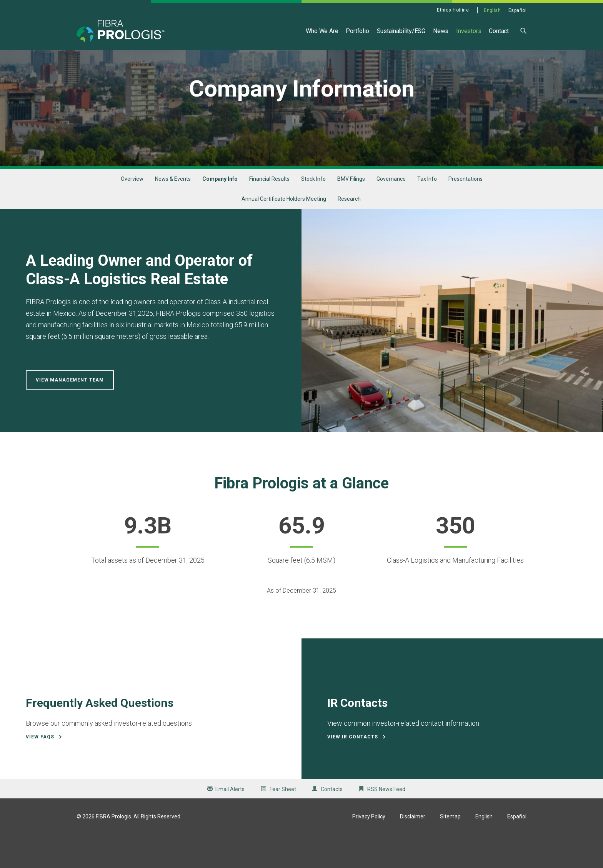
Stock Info (313, 212)
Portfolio (357, 31)
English (492, 10)
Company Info (220, 212)
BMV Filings (351, 212)
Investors (469, 31)
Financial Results (269, 212)
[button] (523, 30)
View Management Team (70, 414)
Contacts (332, 823)
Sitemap (450, 850)
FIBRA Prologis (113, 850)
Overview (132, 212)
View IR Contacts (353, 770)
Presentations (466, 212)
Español (517, 10)
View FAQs (40, 770)
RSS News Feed (386, 823)
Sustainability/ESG (401, 31)
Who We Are (322, 31)
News (441, 31)
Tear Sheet (283, 823)
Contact (499, 31)
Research (349, 233)
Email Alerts (230, 823)
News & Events (173, 212)
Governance (391, 212)
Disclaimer (413, 850)
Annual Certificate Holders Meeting (284, 233)
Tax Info (427, 212)
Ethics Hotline (453, 10)
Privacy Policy (369, 850)
